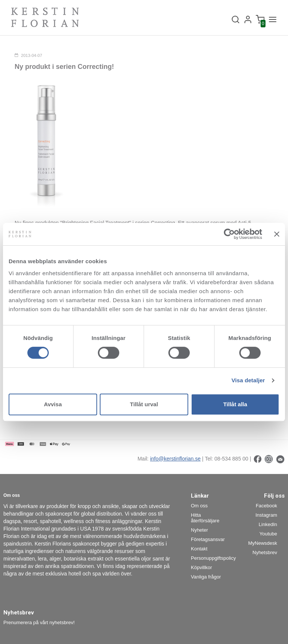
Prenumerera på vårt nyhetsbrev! (39, 622)
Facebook (266, 506)
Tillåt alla (235, 404)
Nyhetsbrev (265, 552)
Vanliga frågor (206, 577)
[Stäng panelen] (277, 234)
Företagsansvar (208, 539)
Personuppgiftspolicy (211, 558)
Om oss (199, 506)
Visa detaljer (248, 380)
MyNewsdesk (263, 543)
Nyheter (199, 530)
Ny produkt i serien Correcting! (64, 67)
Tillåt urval (144, 404)
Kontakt (199, 549)
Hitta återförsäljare (205, 518)
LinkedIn (268, 524)
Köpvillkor (201, 567)
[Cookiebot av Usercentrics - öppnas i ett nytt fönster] (229, 234)
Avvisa (53, 404)
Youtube (268, 534)
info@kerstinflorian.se (175, 459)
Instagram (266, 515)
